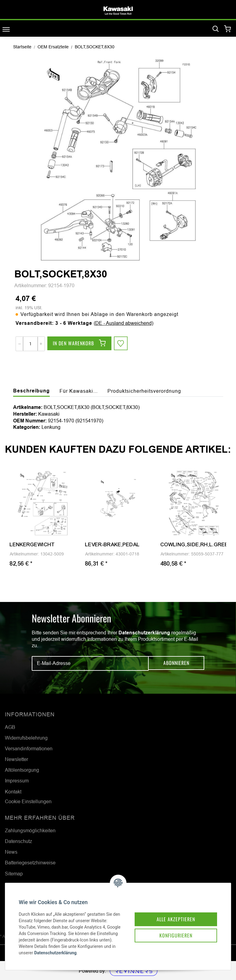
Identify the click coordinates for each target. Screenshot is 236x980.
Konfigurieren (171, 928)
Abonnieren (176, 663)
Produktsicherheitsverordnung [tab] (144, 391)
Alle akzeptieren (171, 911)
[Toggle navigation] (6, 29)
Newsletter (16, 759)
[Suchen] (216, 29)
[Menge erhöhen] (41, 344)
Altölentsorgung (22, 770)
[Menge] (30, 344)
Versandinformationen (29, 748)
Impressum (17, 781)
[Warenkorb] (228, 29)
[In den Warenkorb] (79, 344)
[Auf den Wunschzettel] (121, 344)
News (11, 852)
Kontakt (13, 792)
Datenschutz (18, 841)
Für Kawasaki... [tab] (79, 391)
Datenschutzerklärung (144, 633)
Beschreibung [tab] (31, 391)
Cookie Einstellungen (28, 801)
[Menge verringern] (20, 344)
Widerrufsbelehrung (26, 738)
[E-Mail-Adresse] (90, 663)
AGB (10, 727)
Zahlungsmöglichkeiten (30, 830)
